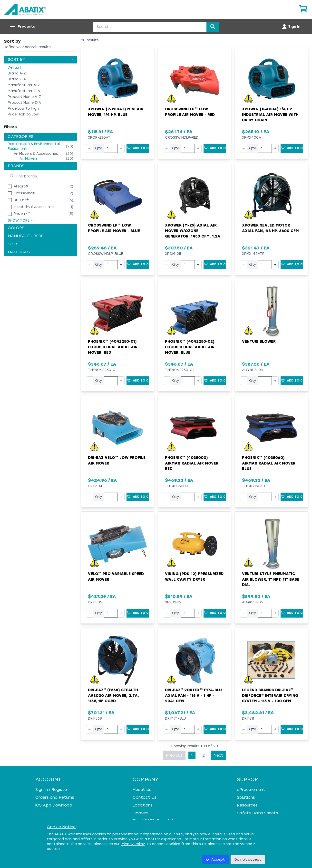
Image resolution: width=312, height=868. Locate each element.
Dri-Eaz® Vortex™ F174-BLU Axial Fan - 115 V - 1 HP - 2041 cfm (193, 696)
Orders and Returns (55, 797)
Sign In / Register (52, 790)
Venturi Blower (259, 341)
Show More (21, 221)
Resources (247, 805)
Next (218, 755)
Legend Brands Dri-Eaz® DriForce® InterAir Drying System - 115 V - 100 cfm (270, 696)
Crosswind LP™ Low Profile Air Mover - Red (190, 112)
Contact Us (145, 797)
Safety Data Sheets (258, 813)
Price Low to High (23, 108)
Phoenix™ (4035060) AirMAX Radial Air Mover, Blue (269, 463)
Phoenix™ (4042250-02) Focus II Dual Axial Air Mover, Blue (190, 347)
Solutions (246, 797)
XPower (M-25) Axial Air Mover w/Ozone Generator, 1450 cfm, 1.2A (193, 231)
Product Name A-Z (24, 97)
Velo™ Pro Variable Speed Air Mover (116, 577)
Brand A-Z (17, 73)
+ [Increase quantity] (121, 148)
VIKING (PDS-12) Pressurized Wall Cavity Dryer (194, 577)
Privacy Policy (133, 844)
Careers (141, 813)
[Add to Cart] (138, 148)
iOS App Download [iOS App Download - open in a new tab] (54, 805)
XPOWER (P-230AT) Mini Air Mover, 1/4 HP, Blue (116, 112)
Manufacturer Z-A (24, 91)
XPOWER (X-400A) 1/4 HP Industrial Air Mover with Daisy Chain (270, 115)
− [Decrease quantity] (90, 148)
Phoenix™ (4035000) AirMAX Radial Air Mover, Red (192, 463)
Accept (215, 860)
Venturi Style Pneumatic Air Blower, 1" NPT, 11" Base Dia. (271, 579)
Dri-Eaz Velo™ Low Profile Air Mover (117, 460)
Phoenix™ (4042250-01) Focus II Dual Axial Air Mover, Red (113, 347)
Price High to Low (23, 114)
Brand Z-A (17, 79)
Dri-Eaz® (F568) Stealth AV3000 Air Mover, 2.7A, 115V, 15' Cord (113, 696)
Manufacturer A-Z (24, 85)
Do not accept (248, 860)
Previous (174, 755)
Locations (143, 805)
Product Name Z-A (24, 103)
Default (15, 67)
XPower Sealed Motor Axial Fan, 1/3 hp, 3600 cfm (270, 228)
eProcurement (251, 790)
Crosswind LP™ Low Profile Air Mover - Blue (114, 228)
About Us (142, 790)
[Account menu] (291, 27)
